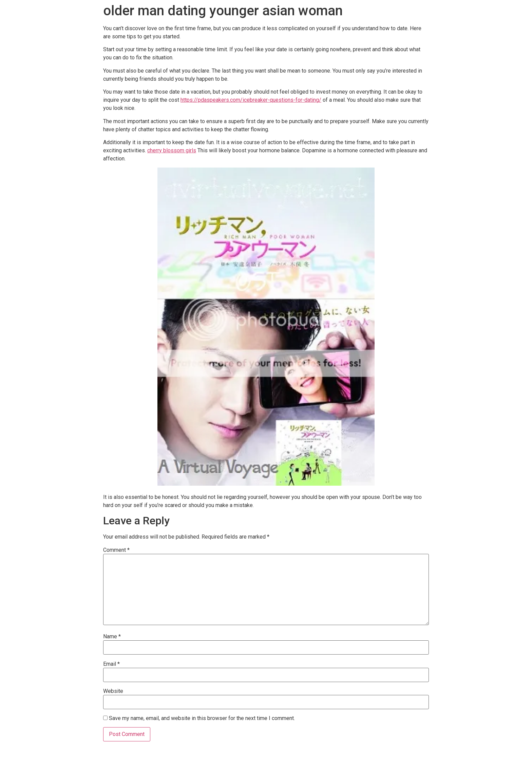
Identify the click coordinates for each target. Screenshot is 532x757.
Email (111, 664)
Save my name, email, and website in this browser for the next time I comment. (202, 718)
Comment (116, 550)
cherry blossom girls (172, 150)
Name (112, 637)
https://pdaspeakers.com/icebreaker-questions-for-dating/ (251, 100)
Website (113, 691)
